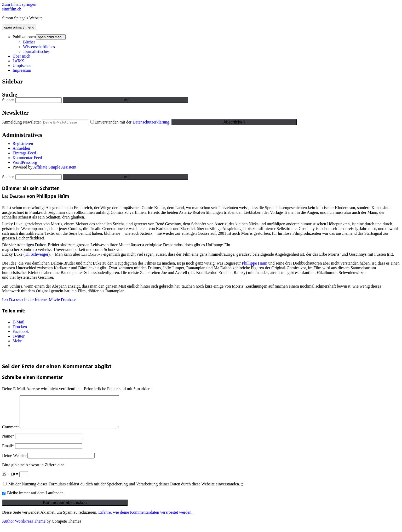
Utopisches (22, 66)
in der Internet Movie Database (39, 300)
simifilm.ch (12, 9)
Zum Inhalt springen (19, 4)
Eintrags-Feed (24, 153)
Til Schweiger (37, 254)
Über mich (21, 56)
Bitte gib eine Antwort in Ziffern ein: (33, 471)
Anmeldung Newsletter (22, 122)
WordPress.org (25, 162)
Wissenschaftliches (39, 47)
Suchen (8, 100)
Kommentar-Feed (27, 158)
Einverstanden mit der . (131, 122)
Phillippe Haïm (254, 263)
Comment (10, 433)
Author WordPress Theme (24, 527)
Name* (8, 442)
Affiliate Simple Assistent (55, 167)
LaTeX (18, 61)
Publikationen (24, 37)
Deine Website (14, 462)
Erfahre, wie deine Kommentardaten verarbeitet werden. (145, 519)
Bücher (29, 42)
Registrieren (23, 144)
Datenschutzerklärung (151, 122)
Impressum (22, 70)
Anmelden (21, 148)
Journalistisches (36, 51)
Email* (8, 452)
